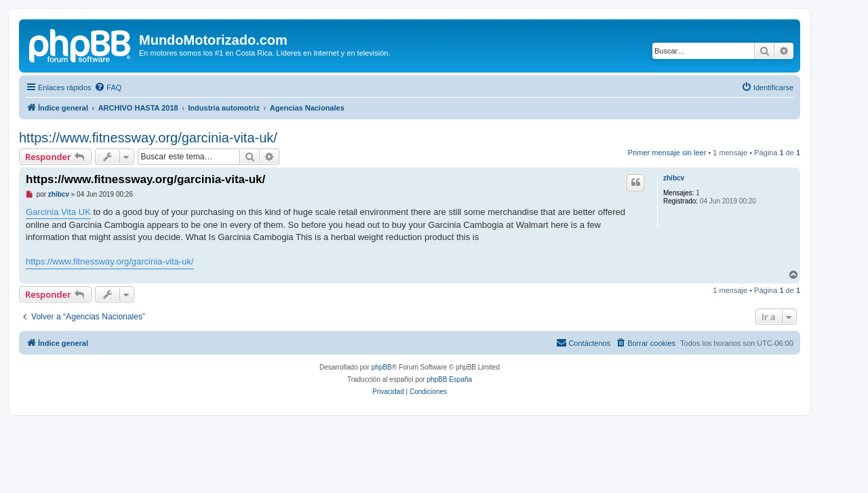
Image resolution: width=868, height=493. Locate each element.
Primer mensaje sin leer (667, 153)
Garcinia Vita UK (58, 212)
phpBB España (449, 379)
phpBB (382, 367)
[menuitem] (108, 87)
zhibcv (674, 178)
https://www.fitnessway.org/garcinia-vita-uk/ (148, 138)
